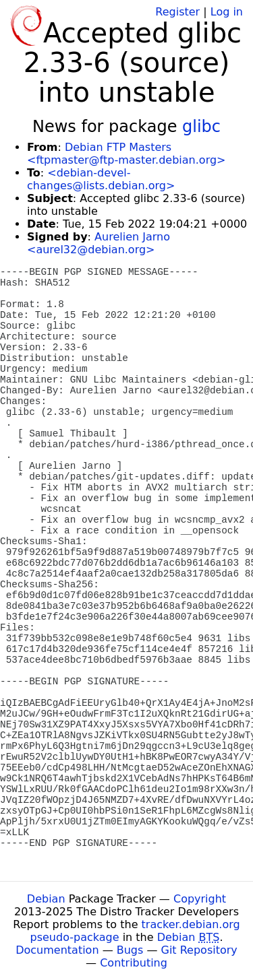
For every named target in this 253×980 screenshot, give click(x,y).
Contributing (134, 963)
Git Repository (199, 950)
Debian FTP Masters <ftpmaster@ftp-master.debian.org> (126, 154)
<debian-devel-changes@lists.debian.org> (101, 179)
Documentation (57, 950)
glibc (201, 127)
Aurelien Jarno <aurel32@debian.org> (99, 243)
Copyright (200, 899)
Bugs (130, 950)
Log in (227, 12)
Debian (46, 899)
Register (177, 12)
